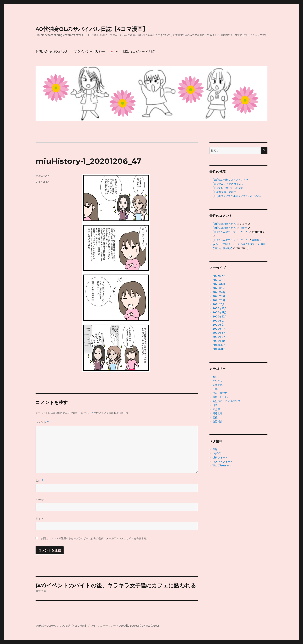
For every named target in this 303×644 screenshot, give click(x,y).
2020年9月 (219, 321)
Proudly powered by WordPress (139, 626)
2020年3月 (219, 333)
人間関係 (218, 385)
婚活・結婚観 (220, 393)
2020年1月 (219, 341)
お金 (215, 377)
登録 (215, 449)
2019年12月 (219, 345)
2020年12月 (220, 308)
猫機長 (243, 228)
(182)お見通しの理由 (224, 192)
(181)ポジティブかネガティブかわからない (237, 196)
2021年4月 (219, 292)
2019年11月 (219, 349)
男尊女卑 (218, 413)
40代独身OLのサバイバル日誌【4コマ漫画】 (92, 29)
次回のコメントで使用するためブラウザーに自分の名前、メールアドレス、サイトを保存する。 (95, 538)
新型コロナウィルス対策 (226, 401)
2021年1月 (219, 304)
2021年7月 (219, 280)
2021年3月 (219, 296)
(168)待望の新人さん (224, 224)
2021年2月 (219, 300)
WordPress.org (222, 466)
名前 (40, 481)
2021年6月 (219, 284)
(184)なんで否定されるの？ (228, 184)
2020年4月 (219, 329)
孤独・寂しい (220, 397)
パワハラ (218, 381)
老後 (215, 417)
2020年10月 (220, 317)
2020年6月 (219, 325)
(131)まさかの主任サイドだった (230, 232)
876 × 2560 (42, 182)
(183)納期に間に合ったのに (228, 188)
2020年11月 (220, 313)
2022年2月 (219, 276)
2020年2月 (219, 337)
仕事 (215, 389)
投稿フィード (220, 457)
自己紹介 (218, 422)
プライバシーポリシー (89, 51)
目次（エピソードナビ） (140, 51)
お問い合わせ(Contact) (52, 51)
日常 (215, 405)
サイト (40, 518)
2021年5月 (219, 288)
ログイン (218, 453)
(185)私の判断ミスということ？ (230, 180)
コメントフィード (223, 462)
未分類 (216, 409)
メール (41, 500)
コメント (42, 422)
